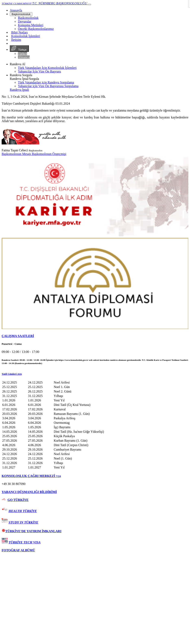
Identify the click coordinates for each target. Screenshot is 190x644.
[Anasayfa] (16, 10)
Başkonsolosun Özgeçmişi (49, 154)
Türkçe (19, 49)
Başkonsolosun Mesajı (17, 154)
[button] (95, 374)
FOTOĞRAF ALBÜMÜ (18, 550)
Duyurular (25, 21)
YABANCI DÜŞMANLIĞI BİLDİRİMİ (29, 492)
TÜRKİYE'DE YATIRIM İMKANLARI (32, 531)
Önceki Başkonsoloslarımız (36, 29)
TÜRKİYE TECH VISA (25, 542)
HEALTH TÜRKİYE (23, 511)
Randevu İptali (19, 90)
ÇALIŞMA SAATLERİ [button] (18, 336)
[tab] (95, 336)
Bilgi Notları (19, 32)
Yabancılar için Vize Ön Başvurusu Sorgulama (48, 86)
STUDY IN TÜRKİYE (23, 522)
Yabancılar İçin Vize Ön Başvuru (39, 71)
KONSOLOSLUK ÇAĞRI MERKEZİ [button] (31, 476)
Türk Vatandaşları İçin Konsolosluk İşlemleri (47, 68)
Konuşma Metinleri (31, 25)
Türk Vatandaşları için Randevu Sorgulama (46, 82)
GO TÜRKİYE (18, 500)
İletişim (16, 40)
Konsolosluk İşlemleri (26, 36)
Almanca (24, 57)
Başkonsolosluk (21, 14)
